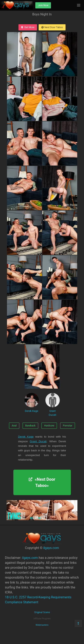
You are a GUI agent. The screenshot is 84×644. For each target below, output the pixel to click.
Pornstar (68, 426)
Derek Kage (32, 403)
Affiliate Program (42, 619)
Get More (28, 27)
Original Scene (42, 612)
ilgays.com (51, 548)
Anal (14, 426)
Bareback (30, 426)
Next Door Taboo (52, 27)
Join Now (43, 5)
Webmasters (42, 625)
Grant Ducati (53, 405)
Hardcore (49, 426)
